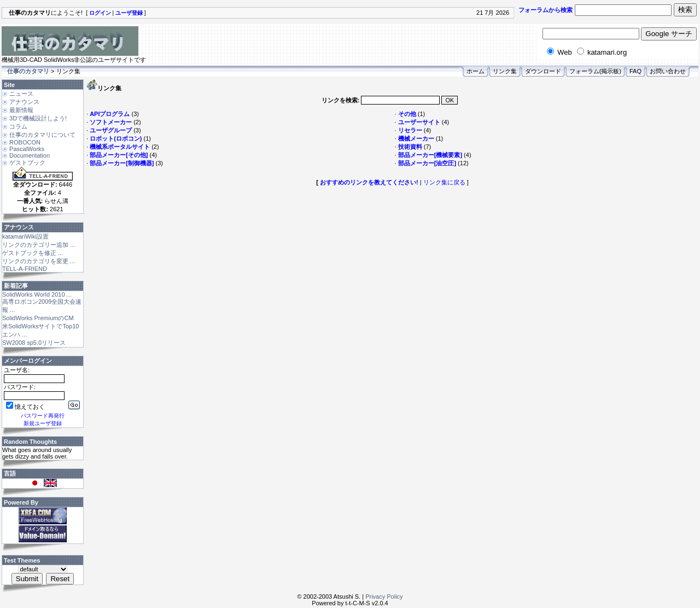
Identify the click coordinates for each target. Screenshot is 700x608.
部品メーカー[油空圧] (427, 163)
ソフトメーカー (111, 122)
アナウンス (24, 102)
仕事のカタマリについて (42, 135)
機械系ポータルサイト (120, 147)
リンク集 (505, 71)
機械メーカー (416, 138)
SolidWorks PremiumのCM (38, 318)
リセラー (410, 130)
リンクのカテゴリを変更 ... (39, 261)
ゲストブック (27, 163)
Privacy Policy (384, 597)
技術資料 (410, 147)
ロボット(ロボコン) (116, 138)
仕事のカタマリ (28, 71)
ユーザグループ (111, 130)
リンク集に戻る (444, 182)
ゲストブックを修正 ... (33, 253)
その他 (407, 114)
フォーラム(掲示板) (595, 71)
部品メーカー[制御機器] (122, 163)
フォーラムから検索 (546, 10)
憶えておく (25, 407)
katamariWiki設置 (25, 236)
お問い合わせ (668, 71)
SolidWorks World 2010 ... (37, 294)
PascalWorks (27, 149)
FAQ (635, 71)
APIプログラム (110, 114)
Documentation (30, 155)
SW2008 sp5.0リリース (34, 343)
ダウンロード (543, 71)
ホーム (476, 71)
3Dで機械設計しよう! (38, 118)
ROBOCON (25, 142)
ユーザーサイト (419, 122)
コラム (18, 126)
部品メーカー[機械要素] (430, 155)
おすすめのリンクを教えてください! (369, 182)
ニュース (21, 94)
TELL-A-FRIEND (25, 269)
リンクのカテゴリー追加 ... (39, 245)
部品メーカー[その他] (119, 155)
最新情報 (21, 110)
